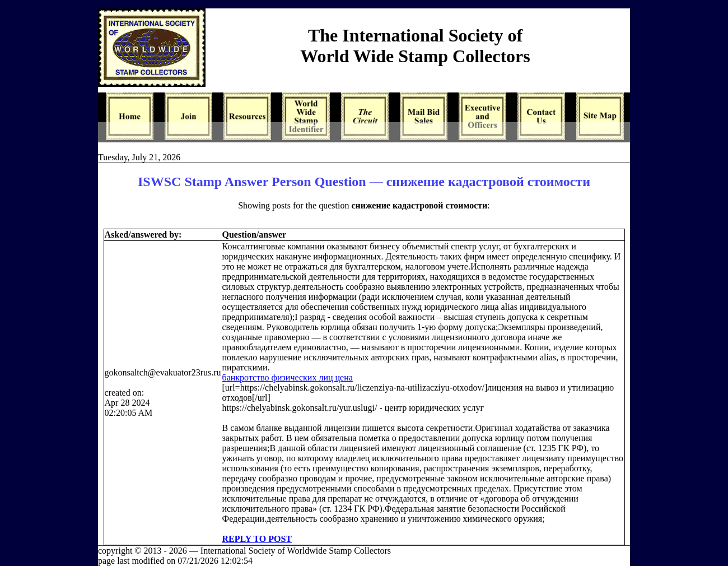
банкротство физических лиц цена (288, 377)
